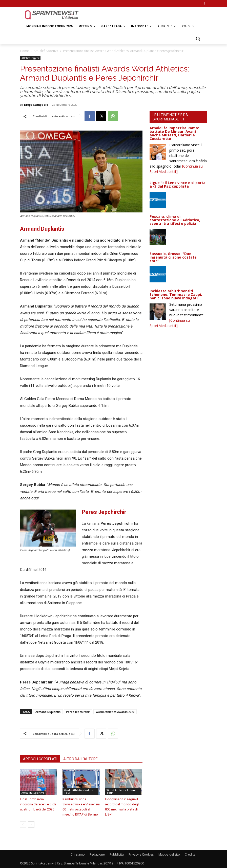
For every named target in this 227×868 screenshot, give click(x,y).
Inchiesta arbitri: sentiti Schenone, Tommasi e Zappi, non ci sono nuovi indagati (176, 294)
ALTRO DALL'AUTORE (80, 759)
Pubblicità (117, 854)
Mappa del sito (169, 854)
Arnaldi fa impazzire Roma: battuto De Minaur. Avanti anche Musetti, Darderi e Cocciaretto (174, 133)
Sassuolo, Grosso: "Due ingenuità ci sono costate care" (173, 257)
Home (24, 51)
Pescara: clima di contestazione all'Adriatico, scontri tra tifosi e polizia (175, 220)
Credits (190, 854)
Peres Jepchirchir (78, 712)
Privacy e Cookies (141, 854)
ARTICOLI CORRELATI (40, 759)
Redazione (97, 854)
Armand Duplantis (48, 712)
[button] (198, 38)
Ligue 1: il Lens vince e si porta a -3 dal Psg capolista (178, 184)
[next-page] (31, 825)
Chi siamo (78, 854)
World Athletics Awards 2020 (115, 712)
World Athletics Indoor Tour (79, 791)
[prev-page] (23, 825)
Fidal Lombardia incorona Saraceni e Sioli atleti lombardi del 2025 (38, 804)
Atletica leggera (30, 58)
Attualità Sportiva (46, 51)
